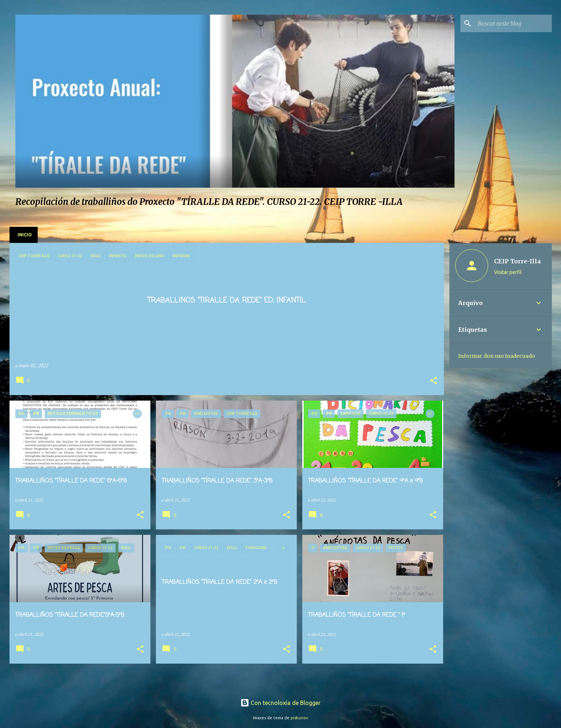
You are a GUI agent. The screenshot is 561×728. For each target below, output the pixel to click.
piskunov (299, 718)
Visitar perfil (508, 272)
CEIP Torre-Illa (517, 261)
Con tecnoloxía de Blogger (280, 703)
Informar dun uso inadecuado (497, 356)
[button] (434, 381)
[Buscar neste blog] (513, 23)
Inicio (25, 235)
